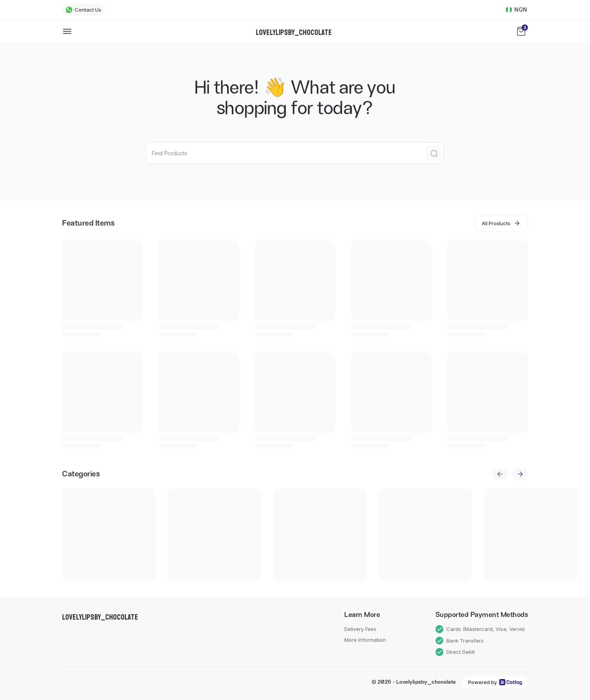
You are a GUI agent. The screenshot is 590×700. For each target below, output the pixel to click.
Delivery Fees (360, 629)
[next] (520, 474)
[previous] (500, 474)
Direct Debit (455, 652)
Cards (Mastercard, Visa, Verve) (480, 629)
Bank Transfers (460, 641)
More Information (365, 640)
